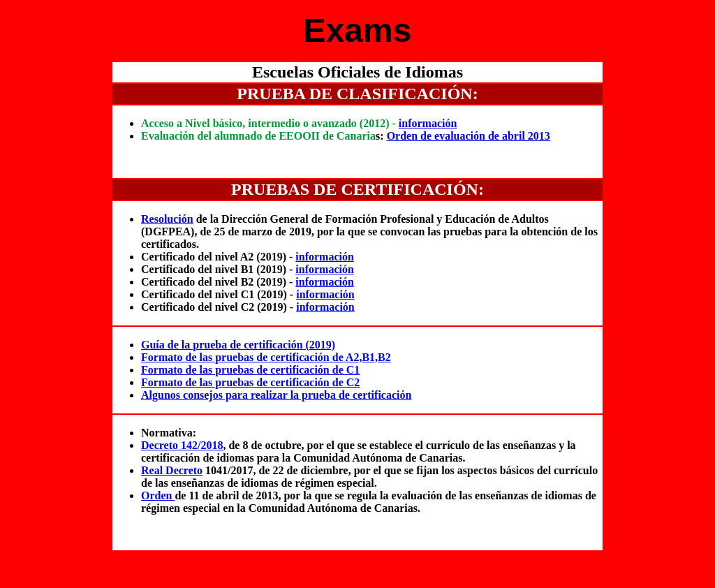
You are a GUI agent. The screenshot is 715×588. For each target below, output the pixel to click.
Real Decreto (172, 470)
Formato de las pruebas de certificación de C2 (250, 382)
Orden (158, 495)
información (428, 123)
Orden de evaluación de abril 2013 (469, 136)
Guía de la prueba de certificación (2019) (238, 345)
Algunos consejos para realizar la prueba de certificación (276, 395)
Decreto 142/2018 (182, 445)
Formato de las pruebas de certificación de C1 (250, 370)
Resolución (167, 219)
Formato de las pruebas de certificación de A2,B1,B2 (266, 357)
